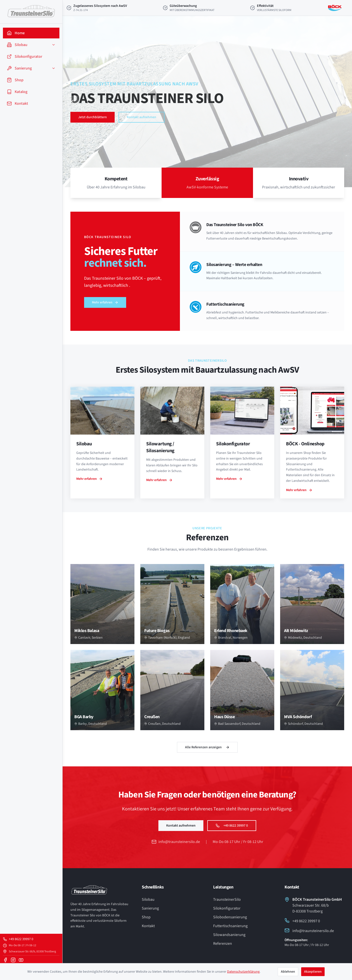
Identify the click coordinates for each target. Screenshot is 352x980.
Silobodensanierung (230, 917)
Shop (146, 917)
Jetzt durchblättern (93, 117)
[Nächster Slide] (342, 102)
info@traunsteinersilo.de (176, 842)
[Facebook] (5, 960)
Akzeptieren (313, 972)
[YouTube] (21, 960)
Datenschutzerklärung (243, 972)
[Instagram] (13, 960)
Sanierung (150, 908)
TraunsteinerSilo (227, 899)
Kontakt (148, 926)
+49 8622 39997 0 (232, 826)
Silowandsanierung (229, 935)
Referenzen (223, 944)
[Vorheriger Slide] (72, 102)
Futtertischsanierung (230, 926)
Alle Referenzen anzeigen (207, 747)
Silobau (148, 899)
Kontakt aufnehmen (142, 117)
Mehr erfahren (105, 302)
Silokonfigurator (227, 908)
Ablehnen (288, 972)
